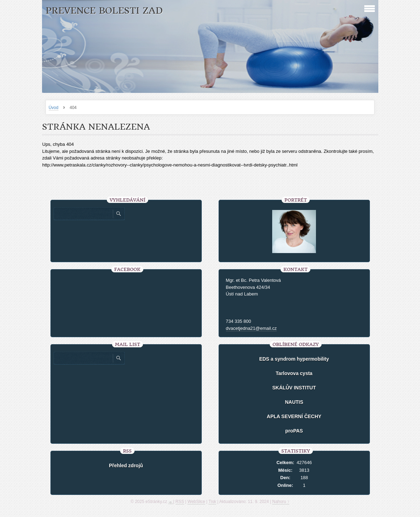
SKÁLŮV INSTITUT (294, 388)
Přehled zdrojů (126, 465)
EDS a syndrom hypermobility (294, 359)
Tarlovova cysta (294, 373)
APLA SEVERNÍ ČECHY (294, 416)
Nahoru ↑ (281, 502)
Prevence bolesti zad (104, 11)
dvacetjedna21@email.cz (251, 328)
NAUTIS (294, 402)
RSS (180, 502)
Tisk (212, 502)
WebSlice (196, 502)
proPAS (294, 431)
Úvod (54, 108)
